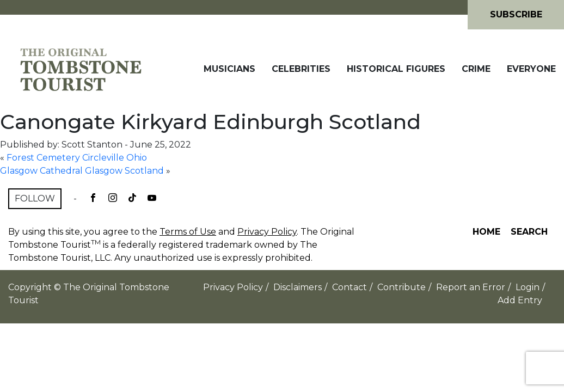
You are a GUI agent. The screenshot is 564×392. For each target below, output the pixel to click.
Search (529, 232)
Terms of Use (188, 232)
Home (486, 232)
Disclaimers (298, 287)
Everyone (531, 69)
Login (528, 287)
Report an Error (471, 287)
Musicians (229, 69)
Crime (476, 69)
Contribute (401, 287)
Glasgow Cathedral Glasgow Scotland (82, 171)
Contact (350, 287)
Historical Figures (396, 69)
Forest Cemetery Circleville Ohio (77, 158)
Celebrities (301, 69)
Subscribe (516, 14)
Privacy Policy (267, 232)
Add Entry (520, 300)
